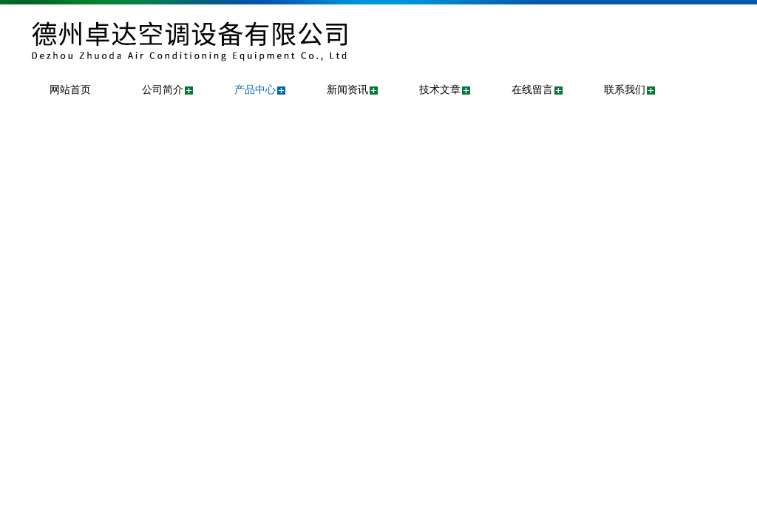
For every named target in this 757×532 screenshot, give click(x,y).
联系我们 (625, 90)
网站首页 (70, 90)
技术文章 (440, 90)
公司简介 (163, 90)
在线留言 (532, 90)
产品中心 (255, 90)
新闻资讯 (347, 90)
